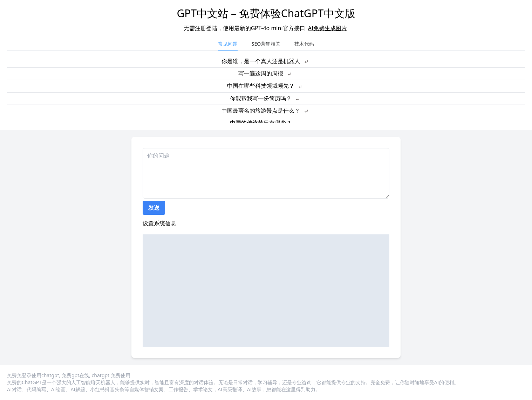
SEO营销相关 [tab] (266, 44)
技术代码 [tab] (304, 44)
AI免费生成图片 (328, 28)
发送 (154, 208)
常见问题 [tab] (228, 44)
